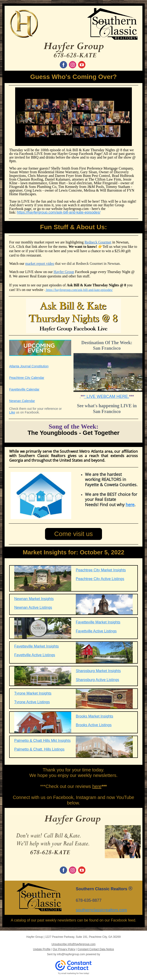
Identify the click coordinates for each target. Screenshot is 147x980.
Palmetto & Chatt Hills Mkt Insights (42, 741)
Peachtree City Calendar (27, 378)
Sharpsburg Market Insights (98, 671)
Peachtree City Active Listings (100, 579)
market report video (40, 264)
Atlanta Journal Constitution (29, 366)
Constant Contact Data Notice (96, 949)
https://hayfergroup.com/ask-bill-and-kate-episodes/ (59, 212)
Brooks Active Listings (94, 725)
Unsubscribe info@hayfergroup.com (73, 944)
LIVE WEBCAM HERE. (107, 396)
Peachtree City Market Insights (101, 570)
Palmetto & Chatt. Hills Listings (39, 749)
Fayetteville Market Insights (98, 622)
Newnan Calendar (22, 401)
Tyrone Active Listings (32, 702)
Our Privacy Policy (64, 949)
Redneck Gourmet (98, 242)
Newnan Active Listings (33, 607)
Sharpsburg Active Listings (98, 680)
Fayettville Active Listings (96, 631)
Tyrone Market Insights (33, 693)
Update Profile (42, 949)
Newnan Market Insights (34, 599)
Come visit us (73, 534)
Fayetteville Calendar (24, 389)
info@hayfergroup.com (71, 954)
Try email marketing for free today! (74, 973)
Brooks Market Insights (95, 716)
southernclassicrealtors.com (101, 910)
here (130, 505)
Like (12, 412)
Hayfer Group (64, 272)
